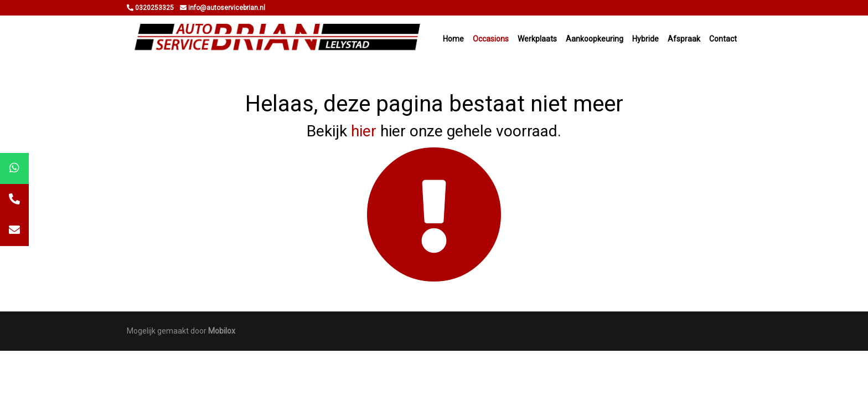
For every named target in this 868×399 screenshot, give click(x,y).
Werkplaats (537, 39)
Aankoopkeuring (595, 39)
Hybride (645, 39)
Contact (723, 39)
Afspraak (684, 39)
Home (453, 39)
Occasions (491, 39)
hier (364, 131)
